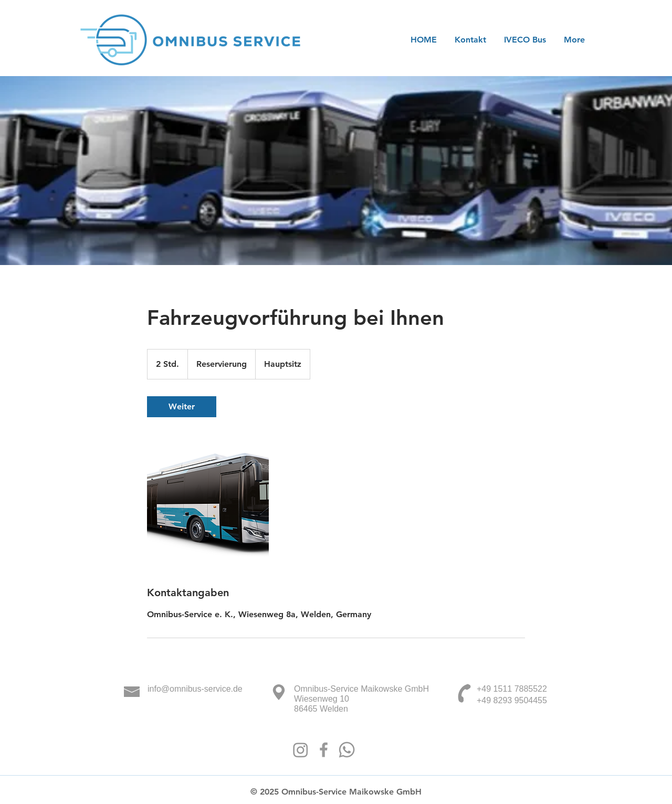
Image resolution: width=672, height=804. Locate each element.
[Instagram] (301, 750)
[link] (182, 407)
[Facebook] (324, 750)
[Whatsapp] (347, 750)
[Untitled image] (208, 501)
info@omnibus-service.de (195, 689)
